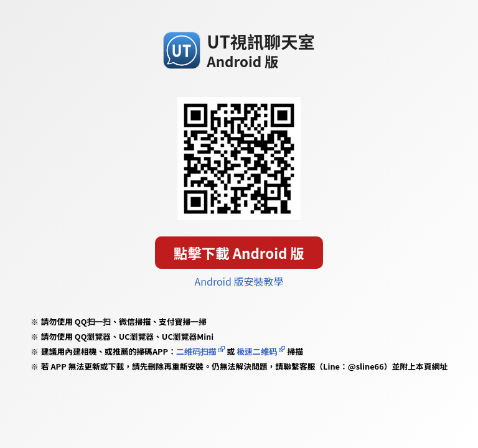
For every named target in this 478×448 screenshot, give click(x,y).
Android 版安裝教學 (239, 281)
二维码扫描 (196, 351)
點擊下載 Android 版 (239, 253)
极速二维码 (256, 351)
